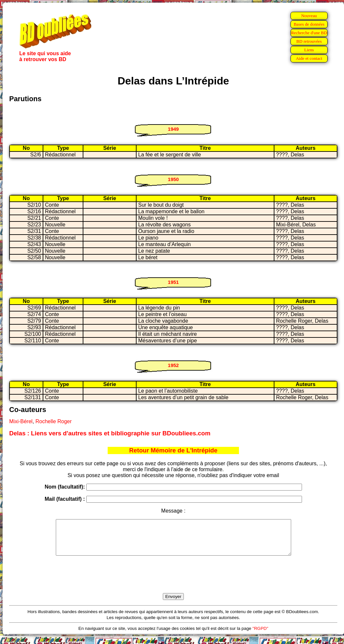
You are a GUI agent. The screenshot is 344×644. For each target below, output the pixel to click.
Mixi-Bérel (21, 421)
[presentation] (173, 582)
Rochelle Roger (54, 421)
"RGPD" (260, 635)
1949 (173, 129)
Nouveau (309, 16)
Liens (309, 50)
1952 (173, 365)
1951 (173, 282)
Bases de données (309, 24)
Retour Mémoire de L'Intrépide (173, 450)
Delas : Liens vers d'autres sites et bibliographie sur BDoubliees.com (110, 433)
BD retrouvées (309, 41)
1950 (173, 179)
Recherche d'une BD (309, 33)
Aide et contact (309, 58)
